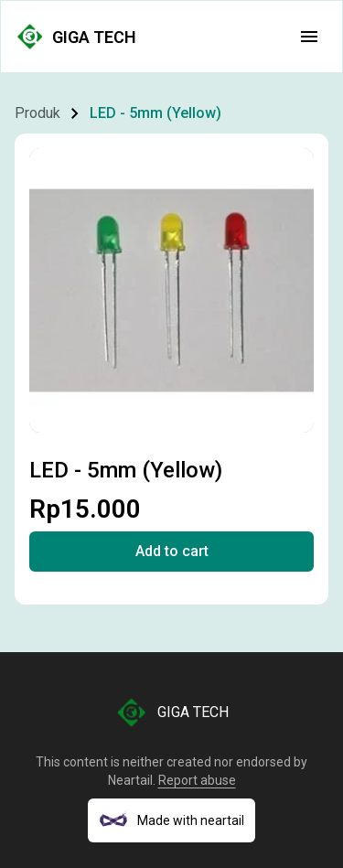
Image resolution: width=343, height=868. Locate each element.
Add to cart (172, 551)
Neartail (130, 780)
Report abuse (197, 780)
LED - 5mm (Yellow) (155, 113)
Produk (38, 113)
